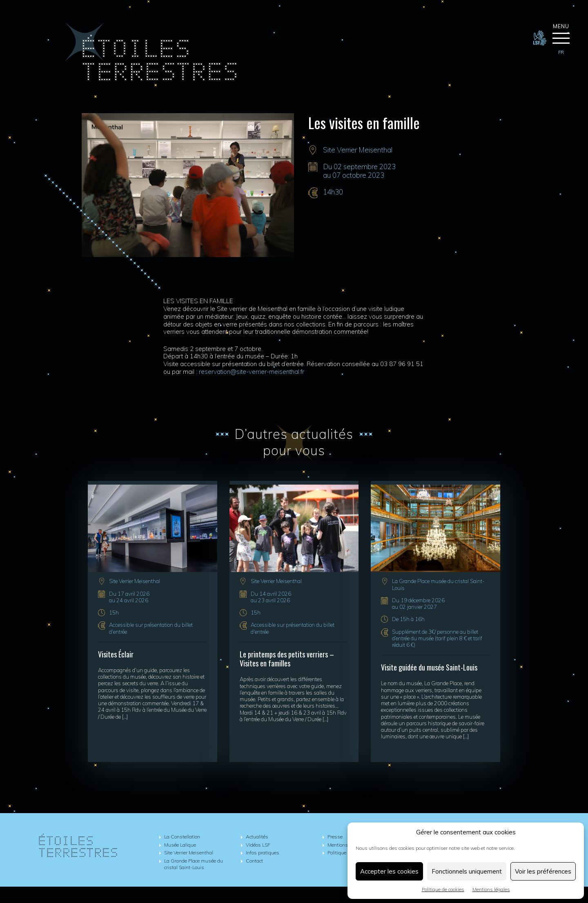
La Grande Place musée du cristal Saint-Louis (194, 864)
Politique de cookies (443, 889)
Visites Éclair (116, 654)
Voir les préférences (543, 871)
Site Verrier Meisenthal (358, 150)
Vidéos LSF (258, 845)
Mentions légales (491, 889)
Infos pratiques (263, 853)
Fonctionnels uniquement (467, 871)
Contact (254, 861)
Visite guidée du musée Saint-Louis (429, 667)
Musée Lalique (180, 845)
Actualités (257, 837)
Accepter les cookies (389, 871)
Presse (335, 837)
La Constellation (182, 837)
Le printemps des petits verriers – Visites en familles (287, 659)
